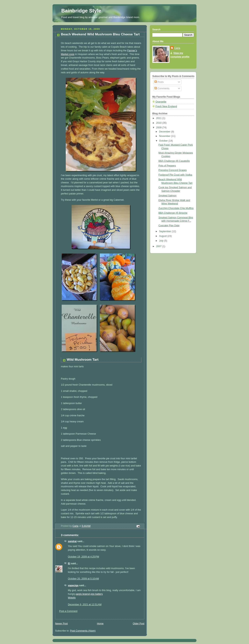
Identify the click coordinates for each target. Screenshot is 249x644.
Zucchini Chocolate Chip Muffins (176, 208)
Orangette (161, 102)
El (69, 563)
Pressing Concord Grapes (173, 170)
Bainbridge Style (81, 11)
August (163, 236)
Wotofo (72, 598)
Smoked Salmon (168, 196)
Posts (159, 82)
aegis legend (83, 594)
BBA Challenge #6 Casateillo (174, 161)
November (165, 136)
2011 (159, 118)
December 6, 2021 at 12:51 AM (85, 605)
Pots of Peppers (167, 166)
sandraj (72, 541)
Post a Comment (68, 611)
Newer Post (61, 624)
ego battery (97, 594)
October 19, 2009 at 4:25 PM (83, 557)
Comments (162, 88)
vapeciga (73, 585)
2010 (159, 123)
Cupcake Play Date (169, 226)
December (165, 132)
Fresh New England (166, 106)
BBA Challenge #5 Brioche (173, 213)
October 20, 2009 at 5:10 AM (83, 579)
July (162, 241)
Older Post (139, 624)
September (165, 231)
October (164, 141)
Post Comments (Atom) (83, 631)
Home (100, 624)
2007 (159, 246)
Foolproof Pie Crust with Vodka (175, 175)
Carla (177, 48)
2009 (159, 128)
